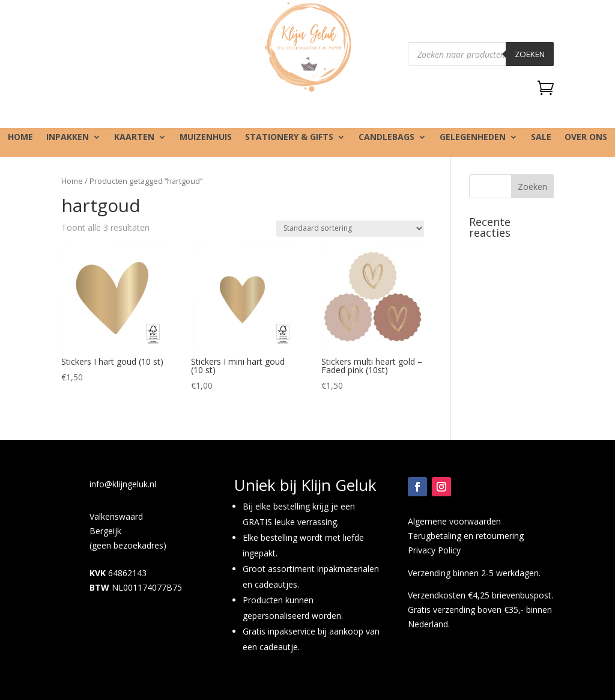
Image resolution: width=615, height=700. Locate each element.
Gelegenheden (473, 138)
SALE (541, 138)
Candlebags (386, 138)
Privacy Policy (434, 550)
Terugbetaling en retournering (466, 536)
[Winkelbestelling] (350, 229)
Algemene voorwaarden (454, 521)
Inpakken (68, 138)
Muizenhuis (206, 138)
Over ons (586, 138)
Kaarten (134, 138)
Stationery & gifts (289, 138)
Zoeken (530, 54)
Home (20, 138)
